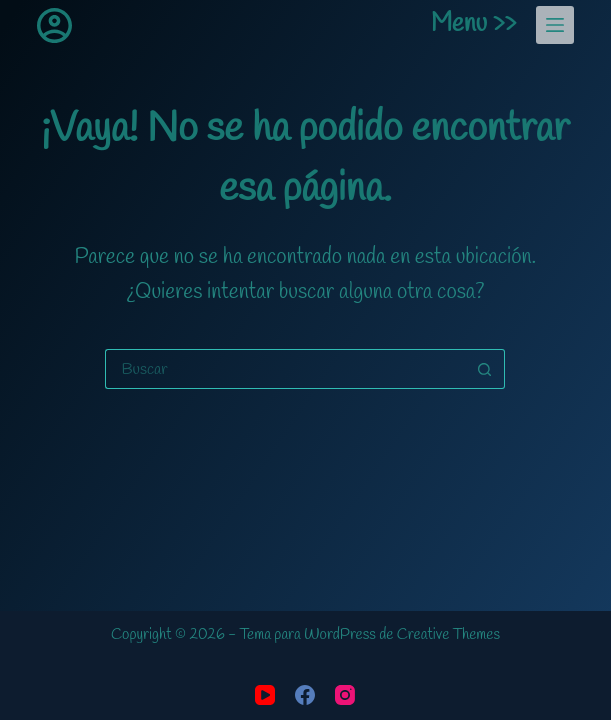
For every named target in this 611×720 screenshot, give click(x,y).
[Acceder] (54, 25)
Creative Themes (448, 635)
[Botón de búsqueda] (485, 369)
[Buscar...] (285, 369)
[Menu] (555, 25)
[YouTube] (265, 695)
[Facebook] (305, 695)
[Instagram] (345, 695)
